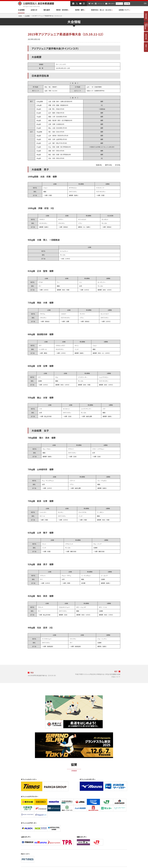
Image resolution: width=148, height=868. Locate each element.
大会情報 (21, 10)
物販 (92, 3)
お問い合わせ (111, 3)
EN (145, 3)
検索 (126, 4)
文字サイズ (119, 4)
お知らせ (34, 10)
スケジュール (101, 3)
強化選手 (47, 10)
